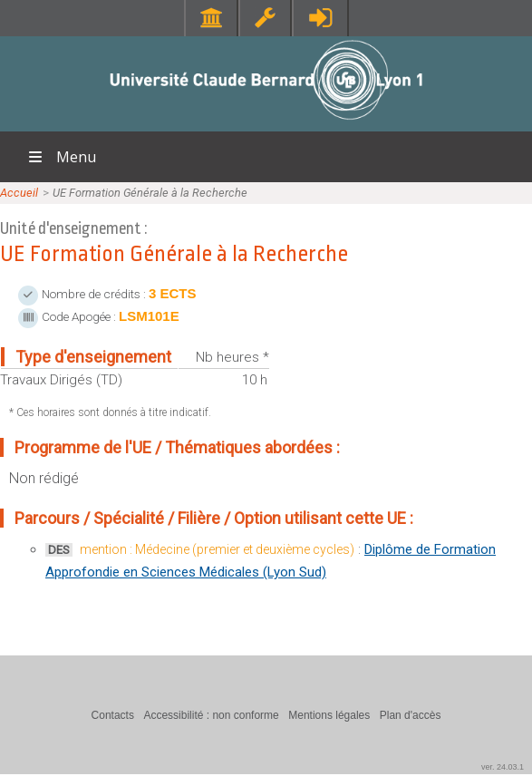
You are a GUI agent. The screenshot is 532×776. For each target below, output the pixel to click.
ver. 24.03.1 (503, 767)
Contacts (113, 715)
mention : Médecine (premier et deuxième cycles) (217, 549)
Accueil (19, 193)
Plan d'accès (411, 715)
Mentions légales (329, 715)
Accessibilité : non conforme (211, 715)
